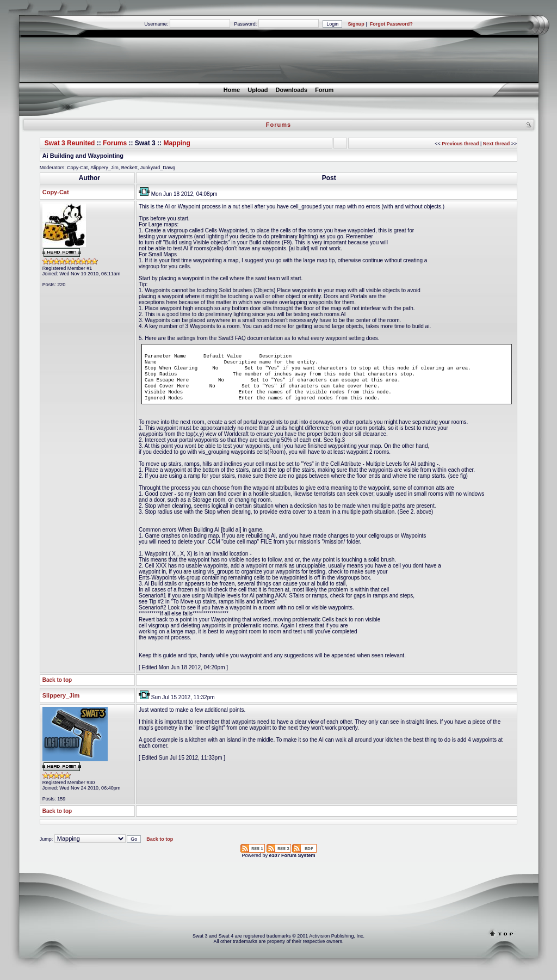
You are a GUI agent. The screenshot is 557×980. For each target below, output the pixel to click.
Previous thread (460, 144)
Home (232, 90)
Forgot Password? (391, 24)
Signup (356, 24)
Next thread (497, 144)
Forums (115, 143)
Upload (258, 90)
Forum (324, 90)
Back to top (57, 690)
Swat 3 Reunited (70, 143)
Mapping (177, 143)
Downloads (291, 90)
